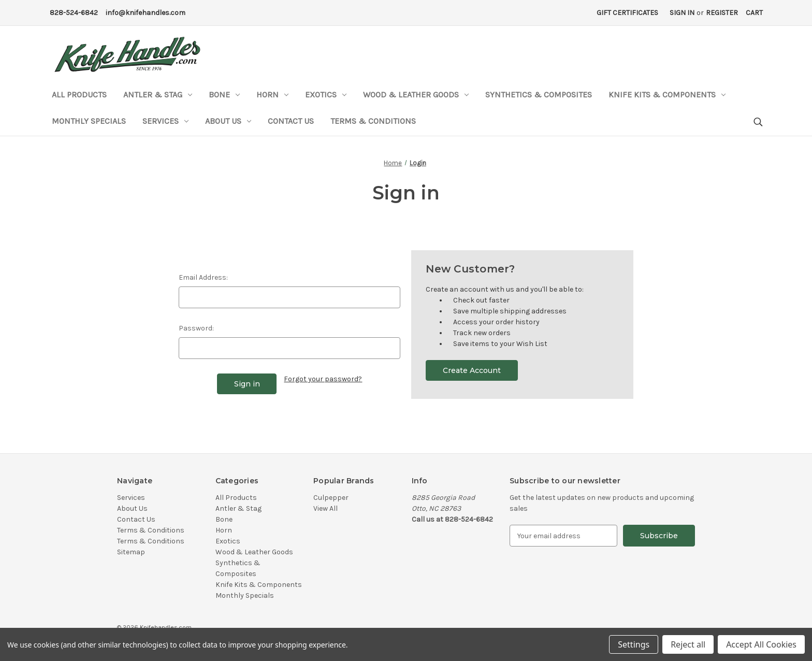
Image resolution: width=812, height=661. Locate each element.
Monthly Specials (89, 121)
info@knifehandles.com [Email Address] (146, 13)
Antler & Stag (158, 95)
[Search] (757, 123)
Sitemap (131, 552)
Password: (196, 328)
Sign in (682, 13)
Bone (224, 95)
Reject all (688, 644)
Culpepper (331, 498)
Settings (634, 644)
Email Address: (203, 277)
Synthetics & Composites (539, 95)
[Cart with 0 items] (754, 13)
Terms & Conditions (373, 121)
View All (325, 508)
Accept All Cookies (761, 644)
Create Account (472, 370)
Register (722, 13)
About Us (228, 121)
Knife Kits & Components (667, 95)
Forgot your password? (323, 379)
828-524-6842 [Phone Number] (74, 13)
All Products (79, 95)
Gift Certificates (627, 13)
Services (165, 121)
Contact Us (291, 121)
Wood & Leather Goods (416, 95)
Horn (272, 95)
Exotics (326, 95)
